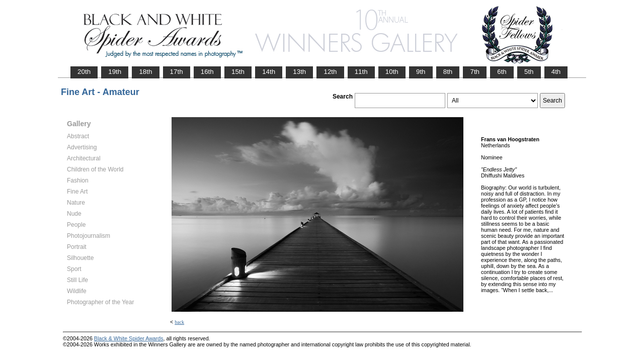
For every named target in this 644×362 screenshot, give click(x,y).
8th (448, 72)
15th (238, 72)
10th (392, 72)
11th (361, 72)
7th (475, 72)
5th (529, 72)
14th (269, 72)
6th (502, 72)
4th (556, 72)
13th (299, 72)
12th (330, 72)
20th (84, 72)
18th (145, 72)
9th (421, 72)
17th (177, 72)
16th (207, 72)
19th (115, 72)
